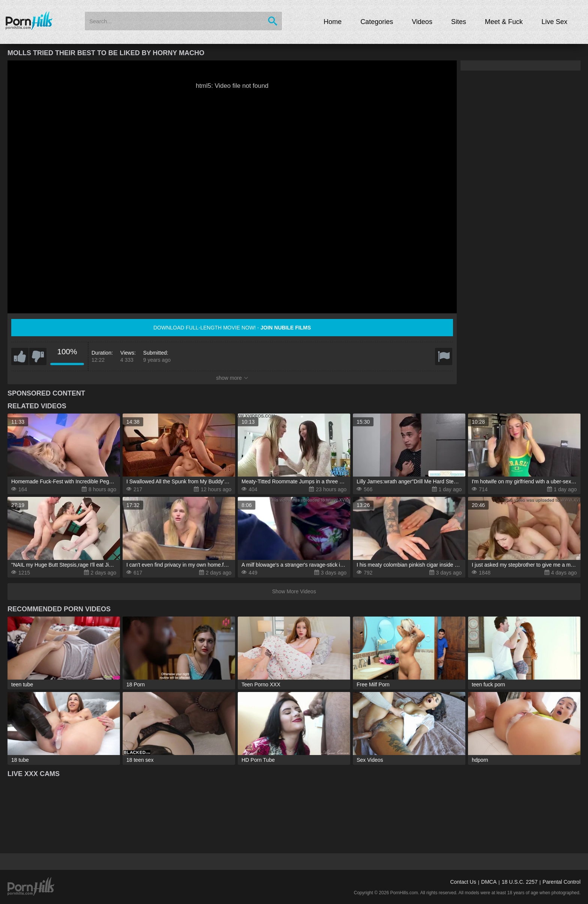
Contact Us (463, 882)
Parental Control (562, 882)
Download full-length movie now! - (232, 328)
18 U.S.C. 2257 (520, 882)
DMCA (489, 882)
